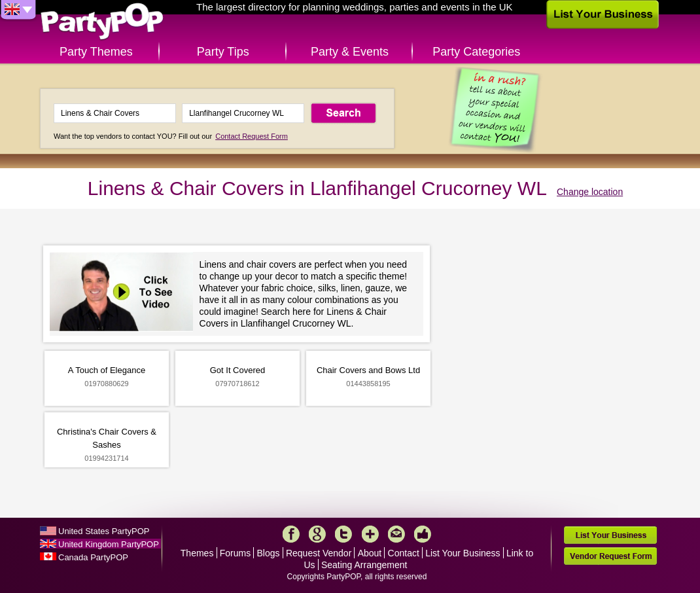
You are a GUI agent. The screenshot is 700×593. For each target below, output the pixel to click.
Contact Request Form (252, 136)
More (370, 534)
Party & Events (350, 52)
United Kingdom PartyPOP (109, 544)
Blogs (269, 553)
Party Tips (223, 52)
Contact (404, 553)
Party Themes (96, 52)
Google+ (317, 534)
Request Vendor (319, 553)
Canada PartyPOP (93, 557)
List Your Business (463, 553)
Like (423, 534)
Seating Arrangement (364, 565)
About (370, 553)
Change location (590, 192)
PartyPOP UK (102, 22)
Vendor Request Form (610, 556)
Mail (396, 534)
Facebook (291, 534)
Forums (235, 553)
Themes (197, 553)
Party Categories (476, 52)
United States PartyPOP (104, 531)
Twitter (343, 534)
